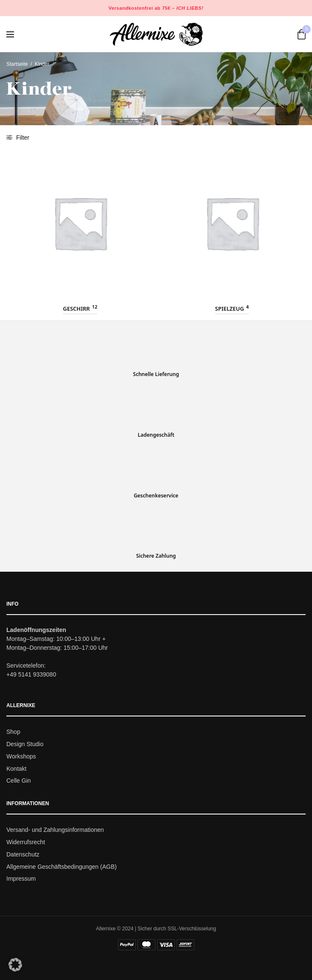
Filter (18, 138)
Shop (13, 732)
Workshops (21, 756)
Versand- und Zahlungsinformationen (55, 830)
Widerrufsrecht (26, 842)
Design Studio (25, 744)
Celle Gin (19, 781)
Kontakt (16, 768)
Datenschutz (23, 854)
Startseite (17, 64)
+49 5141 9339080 (31, 674)
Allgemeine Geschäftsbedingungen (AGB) (62, 866)
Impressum (21, 879)
